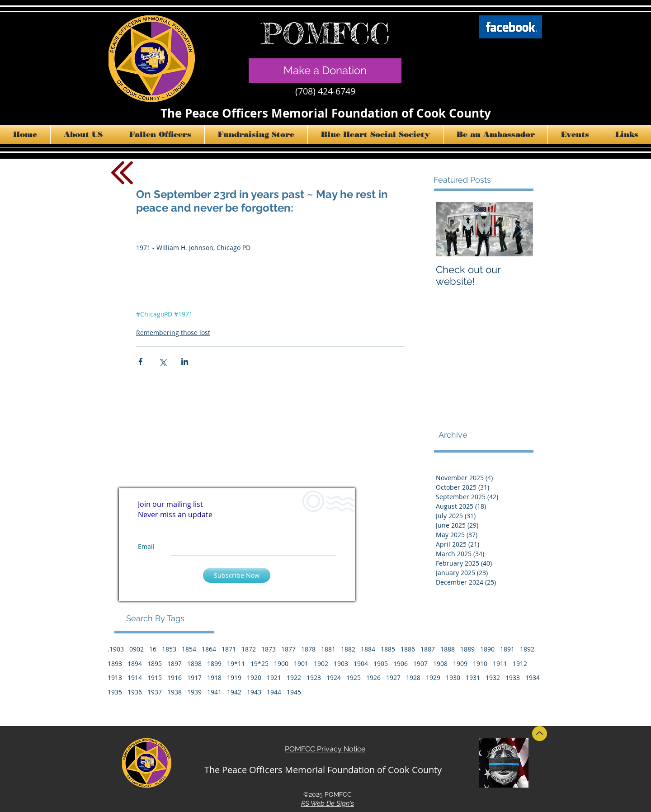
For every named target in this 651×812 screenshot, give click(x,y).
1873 (269, 649)
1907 (420, 663)
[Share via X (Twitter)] (163, 361)
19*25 (259, 663)
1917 (194, 677)
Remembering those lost (173, 333)
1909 (460, 663)
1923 (314, 677)
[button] (83, 135)
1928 (413, 677)
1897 (175, 663)
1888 (448, 649)
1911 (500, 663)
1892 (527, 649)
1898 (194, 663)
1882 (348, 649)
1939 (194, 692)
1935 (115, 692)
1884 (368, 649)
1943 (254, 692)
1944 (274, 692)
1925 (354, 677)
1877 (288, 649)
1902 (321, 663)
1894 (135, 663)
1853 (169, 649)
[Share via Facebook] (140, 361)
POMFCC (325, 33)
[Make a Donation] (325, 71)
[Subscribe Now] (237, 575)
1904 (361, 663)
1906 (401, 663)
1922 (294, 677)
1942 (234, 692)
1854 (189, 649)
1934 (533, 677)
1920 (254, 677)
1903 (341, 663)
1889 (467, 649)
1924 (334, 677)
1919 (234, 677)
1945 (294, 692)
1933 (513, 677)
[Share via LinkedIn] (185, 361)
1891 (507, 649)
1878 (308, 649)
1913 (115, 677)
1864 (209, 649)
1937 (155, 692)
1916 (175, 677)
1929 (433, 677)
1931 (473, 677)
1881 (328, 649)
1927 (393, 677)
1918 (214, 677)
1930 (453, 677)
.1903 (116, 649)
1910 (480, 663)
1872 (249, 649)
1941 (214, 692)
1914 (135, 677)
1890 (487, 649)
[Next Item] (519, 229)
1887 (428, 649)
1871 (229, 649)
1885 (388, 649)
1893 (115, 663)
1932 (493, 677)
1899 (214, 663)
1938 (175, 692)
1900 (281, 663)
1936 (135, 692)
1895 (155, 663)
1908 (440, 663)
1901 (301, 663)
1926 (373, 677)
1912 (520, 663)
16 (153, 649)
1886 (408, 649)
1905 (381, 663)
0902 (137, 649)
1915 (155, 677)
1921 (274, 677)
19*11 (236, 663)
